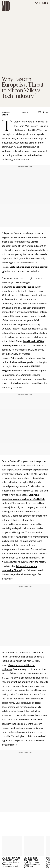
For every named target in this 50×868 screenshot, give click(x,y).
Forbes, (31, 287)
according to (20, 287)
